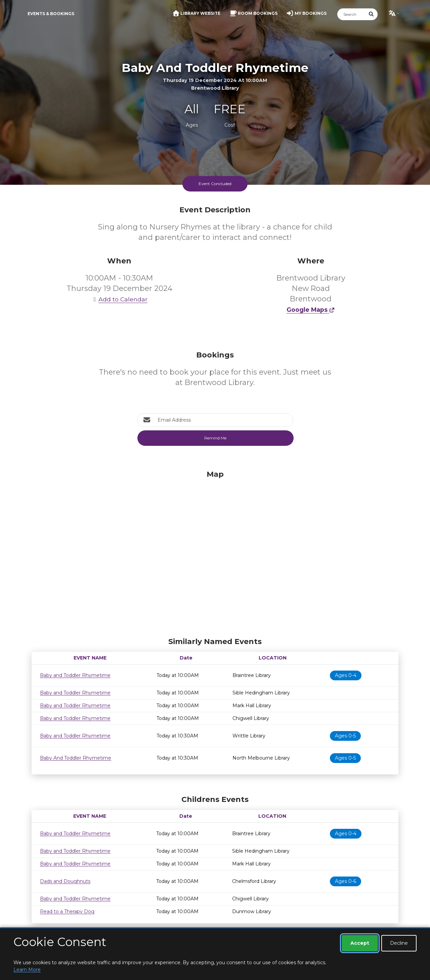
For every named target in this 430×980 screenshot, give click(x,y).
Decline (399, 943)
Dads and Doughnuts (65, 881)
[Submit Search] (372, 14)
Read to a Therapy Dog (67, 911)
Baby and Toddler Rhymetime (75, 675)
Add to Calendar (119, 299)
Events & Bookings (51, 14)
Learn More (27, 970)
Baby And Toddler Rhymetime (76, 758)
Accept (360, 943)
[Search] (351, 14)
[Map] (215, 552)
